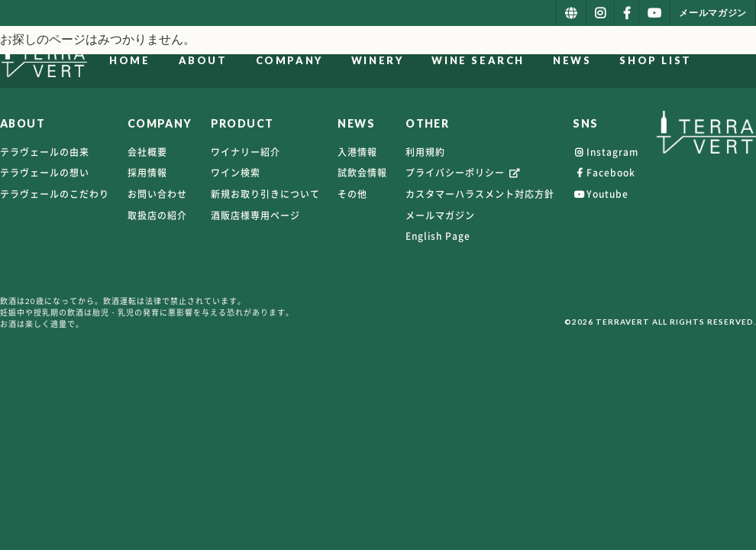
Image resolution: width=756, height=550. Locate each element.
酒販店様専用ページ (255, 215)
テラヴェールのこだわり (55, 194)
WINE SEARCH (543, 60)
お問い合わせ (157, 194)
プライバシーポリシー (464, 173)
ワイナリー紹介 (246, 152)
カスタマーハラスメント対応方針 (480, 194)
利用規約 (425, 152)
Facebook (604, 173)
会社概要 (147, 152)
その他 (352, 194)
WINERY (442, 60)
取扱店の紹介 (157, 215)
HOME (194, 60)
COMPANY (354, 60)
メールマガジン (440, 215)
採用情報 (147, 173)
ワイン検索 (236, 173)
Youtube (601, 194)
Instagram (606, 152)
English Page (438, 236)
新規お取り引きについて (265, 194)
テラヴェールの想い (45, 173)
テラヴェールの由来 (45, 152)
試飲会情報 (362, 173)
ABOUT (267, 60)
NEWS (636, 60)
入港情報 (357, 152)
